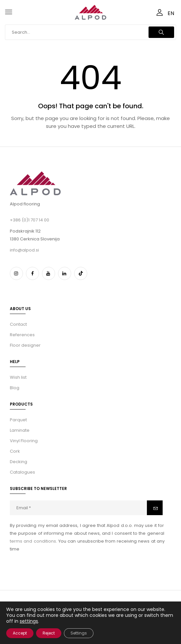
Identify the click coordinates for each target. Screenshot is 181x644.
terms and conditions (33, 541)
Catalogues (22, 472)
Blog (15, 388)
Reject (49, 633)
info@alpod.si (24, 250)
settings (29, 621)
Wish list (18, 377)
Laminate (20, 430)
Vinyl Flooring (24, 441)
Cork (15, 451)
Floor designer (25, 345)
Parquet (18, 420)
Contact (18, 324)
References (22, 335)
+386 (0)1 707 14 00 (30, 220)
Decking (19, 462)
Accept (20, 633)
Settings (79, 633)
